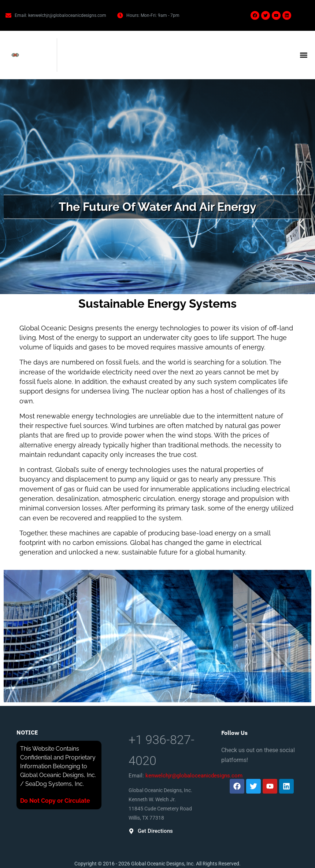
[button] (303, 55)
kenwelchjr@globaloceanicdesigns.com (194, 776)
